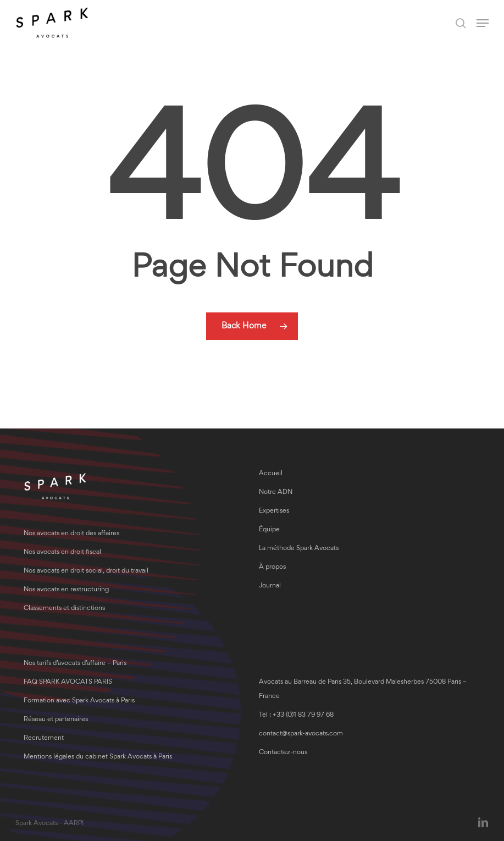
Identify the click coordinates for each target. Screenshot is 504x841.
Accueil (271, 474)
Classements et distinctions (64, 609)
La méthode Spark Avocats (299, 549)
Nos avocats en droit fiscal (62, 553)
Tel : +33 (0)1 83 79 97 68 (296, 715)
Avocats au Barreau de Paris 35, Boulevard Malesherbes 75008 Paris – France (363, 689)
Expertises (274, 511)
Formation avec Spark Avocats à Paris (79, 701)
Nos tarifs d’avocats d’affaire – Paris (75, 664)
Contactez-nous (283, 753)
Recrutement (44, 738)
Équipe (269, 530)
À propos (272, 567)
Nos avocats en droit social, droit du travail (86, 571)
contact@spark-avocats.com (301, 734)
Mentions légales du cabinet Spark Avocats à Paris (98, 757)
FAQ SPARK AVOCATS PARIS (68, 682)
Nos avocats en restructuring (66, 590)
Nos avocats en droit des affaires (71, 534)
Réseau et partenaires (56, 720)
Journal (270, 586)
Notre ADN (276, 493)
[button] (483, 23)
